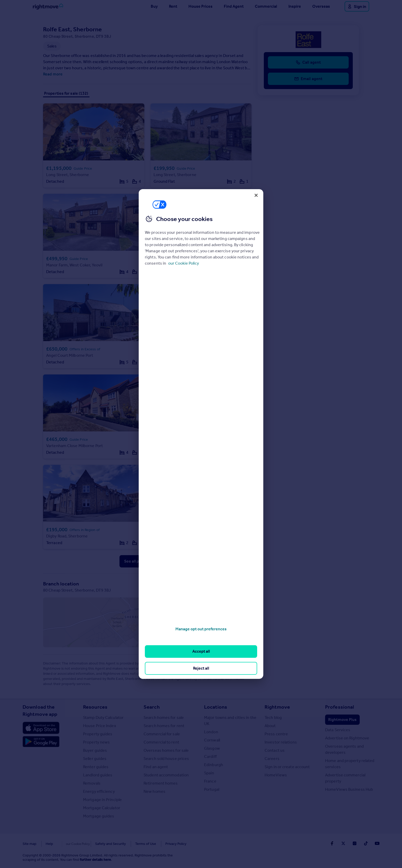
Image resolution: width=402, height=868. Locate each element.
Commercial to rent (161, 742)
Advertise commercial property (345, 778)
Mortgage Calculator (102, 808)
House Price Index (100, 726)
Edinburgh (214, 765)
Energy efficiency (99, 791)
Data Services (338, 730)
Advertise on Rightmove (347, 738)
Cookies (69, 844)
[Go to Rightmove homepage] (48, 6)
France (210, 781)
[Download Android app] (41, 742)
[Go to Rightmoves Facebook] (332, 843)
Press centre (276, 734)
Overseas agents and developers (344, 749)
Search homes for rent (164, 726)
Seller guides (95, 759)
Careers (272, 759)
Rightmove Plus (342, 720)
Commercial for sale (162, 734)
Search (152, 707)
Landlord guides (98, 775)
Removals (92, 783)
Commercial (266, 6)
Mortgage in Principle (102, 800)
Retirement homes (161, 783)
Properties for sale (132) (66, 93)
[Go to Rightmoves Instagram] (355, 843)
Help (49, 844)
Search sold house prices (166, 759)
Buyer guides (95, 750)
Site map (29, 844)
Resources (95, 707)
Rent (173, 6)
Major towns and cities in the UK (230, 721)
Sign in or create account (287, 767)
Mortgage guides (99, 816)
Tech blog (273, 717)
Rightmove (277, 707)
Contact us (275, 750)
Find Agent (234, 6)
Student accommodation (166, 775)
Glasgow (212, 748)
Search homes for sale (164, 717)
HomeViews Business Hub (349, 789)
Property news (96, 742)
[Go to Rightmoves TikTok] (366, 843)
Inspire (295, 6)
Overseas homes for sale (166, 750)
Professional (340, 707)
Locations (216, 707)
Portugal (212, 789)
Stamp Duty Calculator (103, 717)
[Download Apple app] (41, 728)
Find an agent (156, 767)
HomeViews (276, 775)
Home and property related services (350, 764)
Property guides (98, 734)
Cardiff (210, 756)
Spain (209, 773)
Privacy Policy (165, 844)
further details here (95, 860)
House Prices (200, 6)
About (270, 726)
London (211, 732)
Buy (154, 6)
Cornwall (212, 740)
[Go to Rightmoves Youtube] (377, 843)
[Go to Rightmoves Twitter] (343, 843)
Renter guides (96, 767)
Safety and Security (100, 844)
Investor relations (281, 742)
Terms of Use (135, 844)
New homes (154, 791)
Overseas (321, 6)
